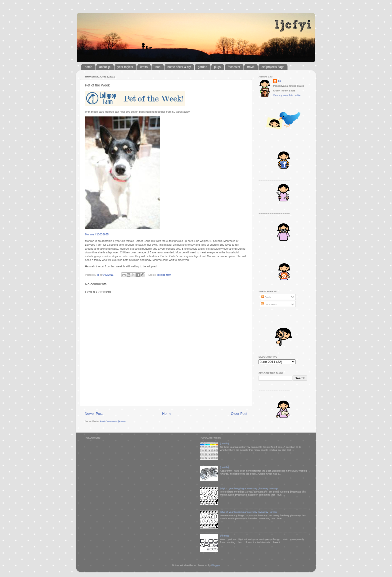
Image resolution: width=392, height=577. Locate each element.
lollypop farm (164, 275)
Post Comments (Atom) (113, 421)
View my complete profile (287, 95)
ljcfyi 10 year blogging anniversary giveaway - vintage (249, 488)
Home (167, 414)
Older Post (239, 414)
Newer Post (94, 414)
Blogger (215, 565)
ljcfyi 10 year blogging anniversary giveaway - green (248, 512)
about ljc (105, 67)
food (157, 67)
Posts (266, 297)
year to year (125, 67)
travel (251, 67)
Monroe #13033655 (97, 234)
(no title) (224, 443)
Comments (269, 304)
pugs (217, 67)
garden (202, 67)
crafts (144, 67)
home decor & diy (179, 67)
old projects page (273, 67)
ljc (279, 81)
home (88, 67)
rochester (234, 67)
